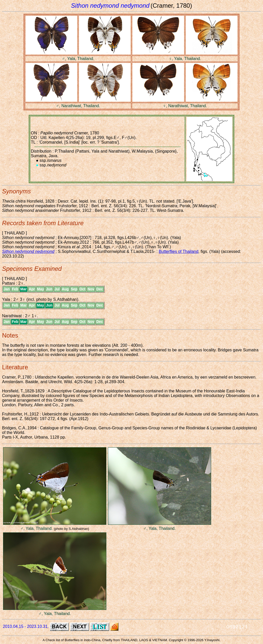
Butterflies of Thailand (179, 251)
